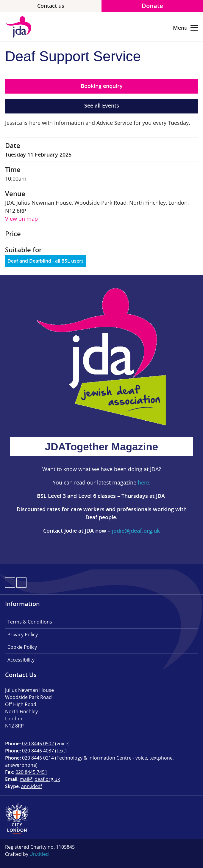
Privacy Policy (23, 635)
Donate (152, 6)
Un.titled (39, 854)
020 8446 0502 (38, 744)
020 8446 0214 (38, 758)
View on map (21, 219)
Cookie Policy (22, 647)
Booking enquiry (102, 86)
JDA (21, 27)
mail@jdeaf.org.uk (40, 779)
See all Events (102, 105)
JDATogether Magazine (101, 447)
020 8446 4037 (38, 751)
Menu (185, 28)
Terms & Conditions (30, 622)
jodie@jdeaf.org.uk (136, 531)
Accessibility (21, 660)
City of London (17, 818)
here (143, 482)
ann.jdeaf (32, 786)
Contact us (51, 6)
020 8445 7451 (31, 772)
